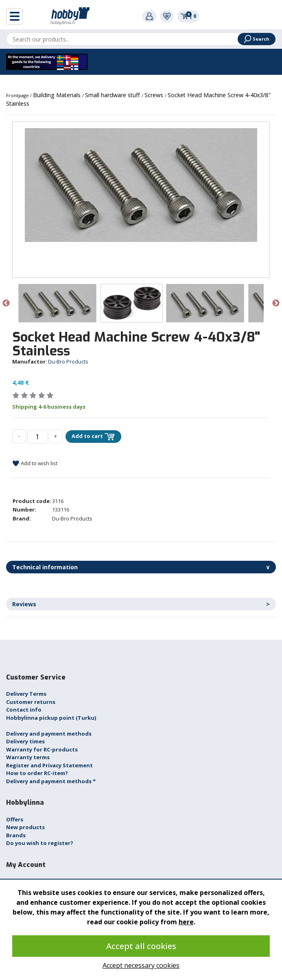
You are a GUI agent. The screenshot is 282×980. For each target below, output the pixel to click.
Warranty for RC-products (42, 749)
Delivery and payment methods (49, 734)
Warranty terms (28, 757)
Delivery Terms (26, 694)
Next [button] (276, 303)
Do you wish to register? (40, 843)
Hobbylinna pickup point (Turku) (51, 718)
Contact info (24, 710)
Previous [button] (6, 303)
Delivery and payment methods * (51, 781)
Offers (15, 819)
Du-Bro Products (68, 362)
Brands (16, 835)
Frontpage (18, 95)
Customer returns (31, 702)
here (186, 922)
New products (25, 827)
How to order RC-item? (37, 773)
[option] (141, 185)
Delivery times (25, 741)
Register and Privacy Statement (49, 765)
